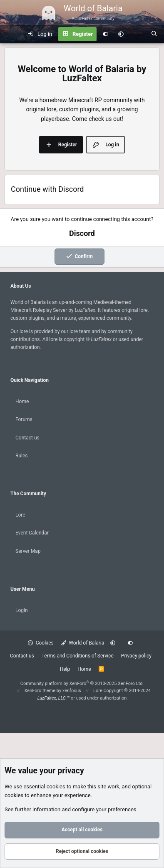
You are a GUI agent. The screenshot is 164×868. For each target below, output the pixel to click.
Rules (21, 456)
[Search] (154, 34)
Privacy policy (136, 656)
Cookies (41, 643)
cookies (56, 786)
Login (22, 610)
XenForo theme (40, 691)
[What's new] (137, 34)
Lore (20, 515)
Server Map (28, 551)
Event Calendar (32, 533)
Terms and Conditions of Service (78, 656)
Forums (24, 419)
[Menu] (11, 34)
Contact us (27, 438)
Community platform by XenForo (82, 684)
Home (22, 401)
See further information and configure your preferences (71, 809)
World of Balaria (83, 643)
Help (65, 669)
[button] (121, 34)
